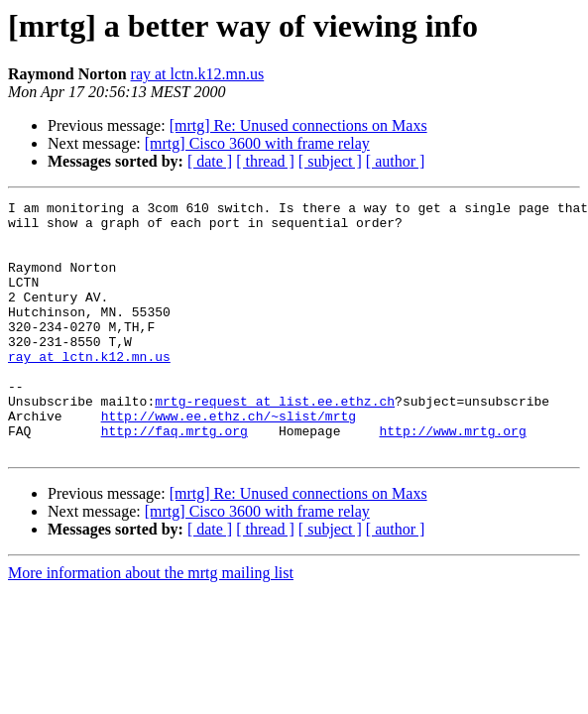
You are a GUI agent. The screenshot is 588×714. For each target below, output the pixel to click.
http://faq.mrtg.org (175, 478)
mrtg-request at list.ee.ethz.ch (275, 442)
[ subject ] (330, 161)
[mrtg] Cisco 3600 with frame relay (257, 143)
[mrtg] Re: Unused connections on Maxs (298, 125)
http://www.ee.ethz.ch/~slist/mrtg (229, 460)
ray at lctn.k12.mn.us (198, 74)
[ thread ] (265, 161)
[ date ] (210, 161)
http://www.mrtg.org (452, 478)
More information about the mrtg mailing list (151, 623)
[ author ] (396, 161)
